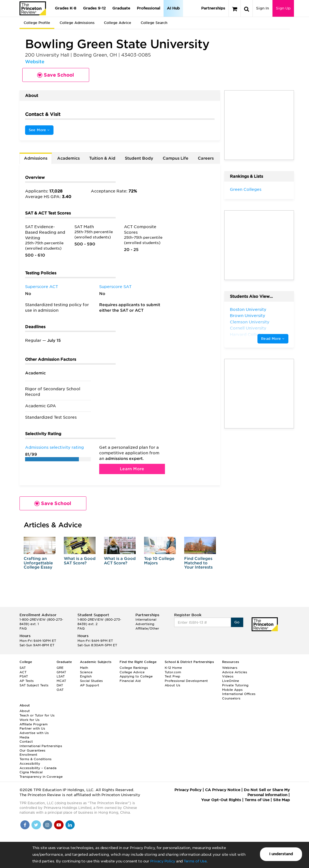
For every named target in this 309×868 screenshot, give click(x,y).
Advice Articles (235, 672)
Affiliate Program (34, 724)
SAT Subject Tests (34, 685)
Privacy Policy (163, 861)
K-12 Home (173, 668)
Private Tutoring (235, 685)
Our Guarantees (32, 750)
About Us (172, 685)
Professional (149, 8)
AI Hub (173, 8)
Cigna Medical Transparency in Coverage (41, 774)
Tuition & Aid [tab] (102, 158)
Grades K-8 (66, 8)
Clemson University (250, 322)
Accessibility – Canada (38, 768)
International (146, 620)
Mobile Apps (232, 690)
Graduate (121, 8)
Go (237, 622)
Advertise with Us (34, 733)
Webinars (230, 668)
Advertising (145, 624)
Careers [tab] (206, 158)
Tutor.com (173, 672)
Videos (228, 676)
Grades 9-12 (94, 8)
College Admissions (77, 23)
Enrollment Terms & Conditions (36, 757)
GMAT (61, 672)
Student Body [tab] (139, 158)
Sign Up (283, 8)
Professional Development (186, 681)
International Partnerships (41, 746)
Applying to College (136, 676)
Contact (26, 742)
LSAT (61, 676)
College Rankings (134, 668)
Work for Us (30, 720)
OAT (60, 690)
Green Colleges (246, 189)
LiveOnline (231, 681)
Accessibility (30, 764)
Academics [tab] (68, 158)
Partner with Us (32, 728)
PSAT (24, 676)
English (86, 676)
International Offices (239, 694)
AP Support (90, 685)
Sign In (262, 8)
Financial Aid (130, 681)
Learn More (132, 469)
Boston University (248, 309)
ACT (23, 672)
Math (84, 668)
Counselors (231, 698)
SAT (23, 668)
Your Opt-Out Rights (221, 800)
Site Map (281, 800)
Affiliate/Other (147, 628)
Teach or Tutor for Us (37, 715)
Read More (273, 339)
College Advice (118, 23)
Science (86, 672)
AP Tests (27, 681)
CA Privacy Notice (223, 790)
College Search (154, 23)
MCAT (61, 681)
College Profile (37, 23)
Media (24, 737)
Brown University (248, 316)
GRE (60, 668)
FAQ (23, 628)
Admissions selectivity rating (54, 447)
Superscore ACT (42, 287)
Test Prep (172, 676)
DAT (60, 685)
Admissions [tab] (36, 158)
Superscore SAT (115, 287)
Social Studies (91, 681)
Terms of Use (195, 861)
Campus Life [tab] (176, 158)
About (25, 711)
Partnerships (213, 8)
